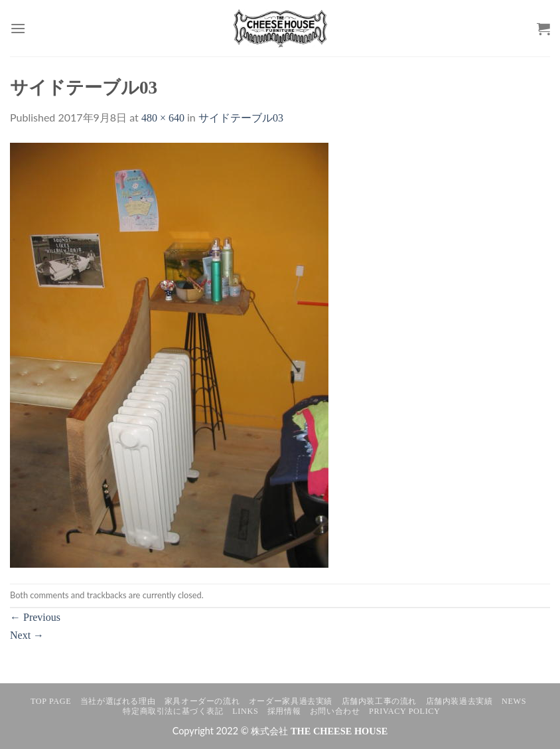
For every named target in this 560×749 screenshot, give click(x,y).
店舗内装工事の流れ (380, 701)
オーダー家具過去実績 (291, 701)
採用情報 (284, 711)
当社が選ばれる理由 (118, 701)
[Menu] (18, 28)
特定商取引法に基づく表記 (173, 711)
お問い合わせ (335, 711)
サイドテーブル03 (241, 118)
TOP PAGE (51, 701)
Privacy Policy (404, 711)
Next (27, 635)
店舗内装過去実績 (459, 701)
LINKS (245, 711)
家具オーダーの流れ (202, 701)
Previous (35, 617)
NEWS (514, 701)
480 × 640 (163, 118)
